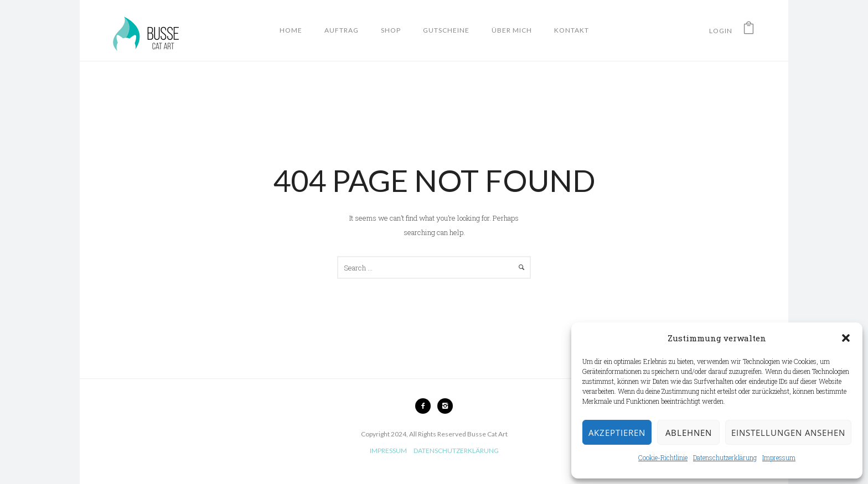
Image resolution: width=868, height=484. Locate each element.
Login (721, 31)
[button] (846, 338)
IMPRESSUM (388, 451)
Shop (391, 30)
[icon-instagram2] (445, 406)
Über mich (512, 30)
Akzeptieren (617, 433)
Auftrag (342, 30)
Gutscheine (446, 30)
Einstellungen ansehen (788, 433)
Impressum (779, 457)
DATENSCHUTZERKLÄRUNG (456, 451)
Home (291, 30)
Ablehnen (689, 433)
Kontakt (572, 30)
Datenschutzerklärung (725, 457)
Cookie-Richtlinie (663, 457)
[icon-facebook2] (426, 406)
